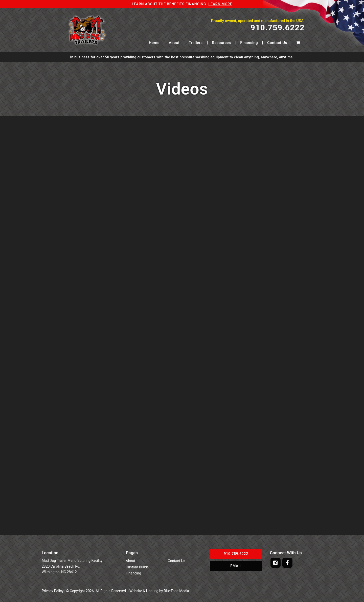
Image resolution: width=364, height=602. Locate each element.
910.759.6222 (278, 28)
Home (154, 43)
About (174, 43)
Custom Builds (137, 567)
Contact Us (277, 43)
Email (236, 566)
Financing (249, 43)
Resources (221, 43)
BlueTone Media (176, 591)
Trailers (196, 43)
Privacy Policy (53, 591)
